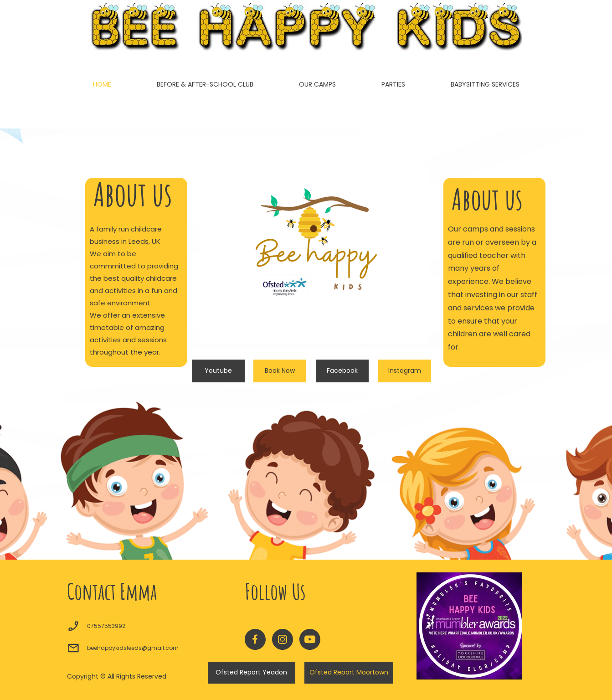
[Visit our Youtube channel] (310, 639)
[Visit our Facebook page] (255, 639)
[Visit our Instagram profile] (283, 639)
